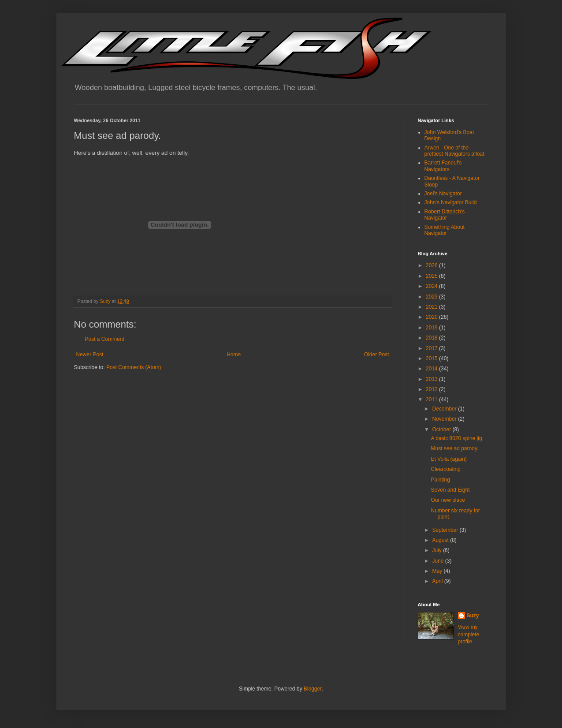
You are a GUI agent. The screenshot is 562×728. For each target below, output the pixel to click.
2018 (432, 338)
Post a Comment (105, 339)
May (438, 571)
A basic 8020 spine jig (456, 438)
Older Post (377, 355)
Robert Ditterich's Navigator (445, 215)
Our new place (448, 500)
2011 (432, 399)
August (441, 540)
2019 (432, 328)
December (445, 409)
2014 (432, 369)
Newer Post (90, 355)
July (437, 550)
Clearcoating (445, 469)
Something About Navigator (445, 230)
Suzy (473, 616)
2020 (432, 317)
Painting (440, 480)
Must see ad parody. (454, 448)
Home (234, 355)
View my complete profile (469, 635)
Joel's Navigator (443, 194)
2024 (432, 286)
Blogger (313, 689)
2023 (432, 297)
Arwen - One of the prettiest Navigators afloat (454, 151)
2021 (432, 307)
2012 (432, 389)
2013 (432, 379)
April (438, 581)
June (438, 561)
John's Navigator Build (451, 202)
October (442, 429)
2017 (432, 348)
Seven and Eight (450, 490)
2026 (432, 265)
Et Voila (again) (448, 459)
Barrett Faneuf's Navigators (443, 166)
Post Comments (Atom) (134, 367)
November (445, 419)
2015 (432, 358)
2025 (432, 276)
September (446, 530)
